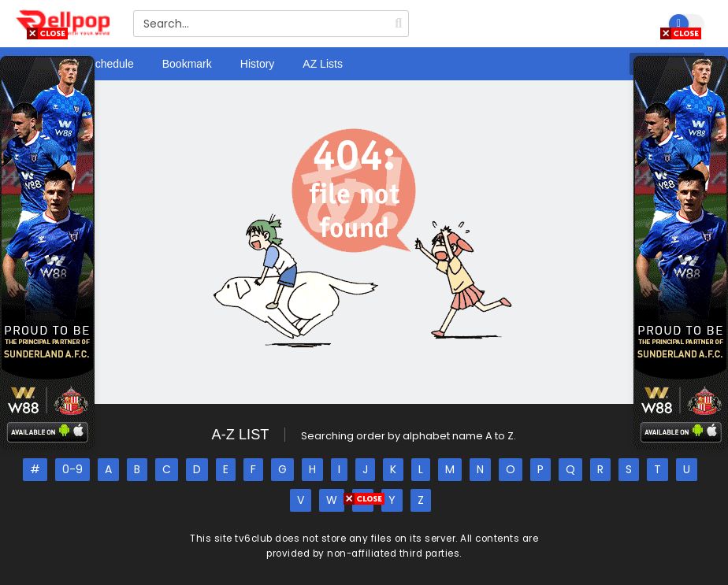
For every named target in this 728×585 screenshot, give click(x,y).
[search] (398, 24)
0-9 (72, 469)
